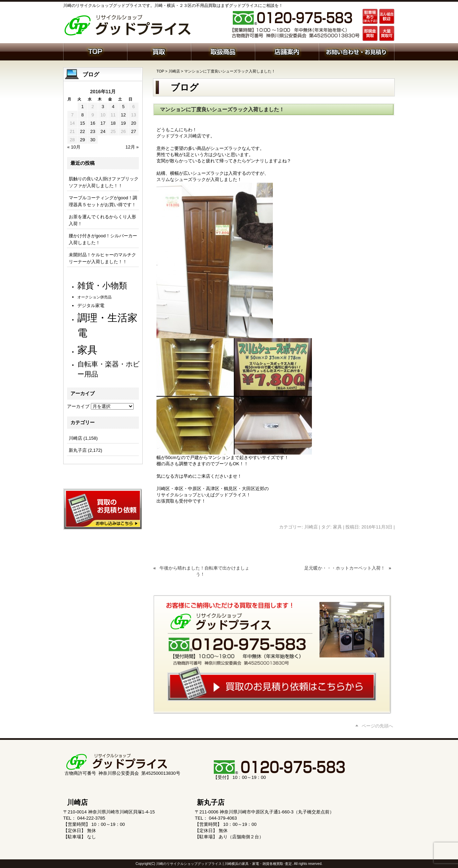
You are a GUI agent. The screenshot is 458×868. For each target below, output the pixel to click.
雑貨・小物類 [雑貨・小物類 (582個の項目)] (102, 285)
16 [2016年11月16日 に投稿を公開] (93, 123)
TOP (160, 71)
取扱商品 (223, 51)
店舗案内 (287, 51)
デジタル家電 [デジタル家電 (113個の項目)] (91, 306)
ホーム (95, 51)
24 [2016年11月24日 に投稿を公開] (103, 131)
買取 (159, 51)
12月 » (132, 147)
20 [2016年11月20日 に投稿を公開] (133, 123)
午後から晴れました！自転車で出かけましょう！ (204, 571)
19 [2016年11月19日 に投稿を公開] (123, 123)
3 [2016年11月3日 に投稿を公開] (103, 107)
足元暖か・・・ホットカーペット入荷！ (345, 568)
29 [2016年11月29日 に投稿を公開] (83, 140)
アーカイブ (78, 406)
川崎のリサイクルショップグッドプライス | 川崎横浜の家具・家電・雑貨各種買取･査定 (224, 864)
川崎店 (174, 71)
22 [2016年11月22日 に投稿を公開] (83, 131)
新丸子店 (78, 450)
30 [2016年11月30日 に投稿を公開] (93, 140)
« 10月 (74, 147)
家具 (337, 527)
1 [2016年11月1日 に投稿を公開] (82, 107)
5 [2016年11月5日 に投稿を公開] (123, 107)
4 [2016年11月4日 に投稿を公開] (113, 107)
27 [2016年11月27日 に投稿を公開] (133, 131)
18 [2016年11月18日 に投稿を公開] (113, 123)
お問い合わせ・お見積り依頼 (357, 51)
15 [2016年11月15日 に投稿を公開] (83, 123)
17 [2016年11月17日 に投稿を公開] (103, 123)
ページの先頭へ (377, 726)
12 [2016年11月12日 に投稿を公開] (123, 115)
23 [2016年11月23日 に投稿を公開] (93, 131)
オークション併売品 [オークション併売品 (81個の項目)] (94, 297)
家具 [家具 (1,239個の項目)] (87, 350)
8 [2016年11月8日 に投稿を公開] (82, 115)
